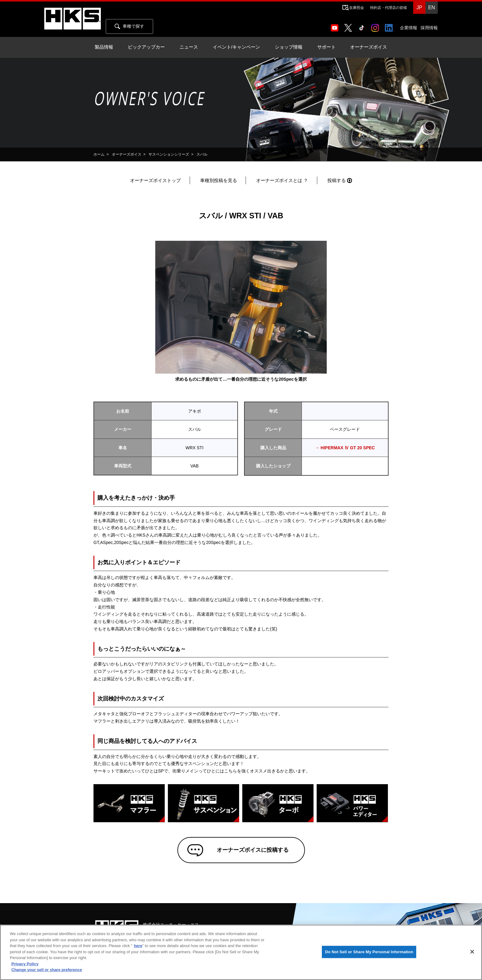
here (138, 946)
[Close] (472, 952)
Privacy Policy (25, 964)
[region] (241, 952)
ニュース (189, 47)
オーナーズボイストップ (155, 180)
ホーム (99, 154)
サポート (326, 47)
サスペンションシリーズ (169, 154)
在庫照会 (357, 8)
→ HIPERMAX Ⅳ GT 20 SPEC (345, 448)
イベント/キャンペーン (236, 47)
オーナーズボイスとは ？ (282, 180)
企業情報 (409, 28)
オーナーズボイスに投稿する (250, 851)
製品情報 (104, 47)
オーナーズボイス (369, 47)
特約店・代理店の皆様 (389, 8)
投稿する (337, 180)
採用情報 (429, 28)
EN (432, 8)
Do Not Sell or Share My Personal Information (369, 952)
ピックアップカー (146, 47)
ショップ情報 (289, 47)
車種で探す (129, 26)
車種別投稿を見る (219, 180)
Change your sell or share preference (47, 970)
